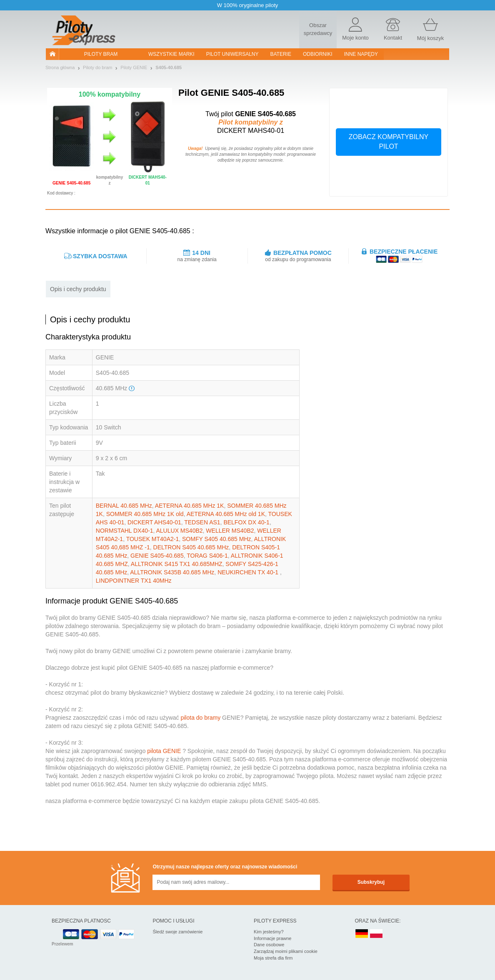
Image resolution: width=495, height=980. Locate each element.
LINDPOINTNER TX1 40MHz (134, 581)
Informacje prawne (273, 938)
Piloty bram (101, 54)
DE (362, 934)
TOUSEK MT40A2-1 (153, 539)
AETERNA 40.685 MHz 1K (190, 506)
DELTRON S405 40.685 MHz (191, 547)
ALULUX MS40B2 (180, 531)
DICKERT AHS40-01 (154, 522)
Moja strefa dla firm (273, 958)
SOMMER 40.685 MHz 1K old (145, 514)
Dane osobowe (269, 945)
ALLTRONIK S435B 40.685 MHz (172, 572)
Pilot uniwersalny (232, 54)
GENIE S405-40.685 (157, 556)
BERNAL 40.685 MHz (124, 506)
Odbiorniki (318, 54)
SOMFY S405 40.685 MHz (216, 539)
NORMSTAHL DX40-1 (125, 531)
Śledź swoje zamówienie (178, 932)
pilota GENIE (164, 751)
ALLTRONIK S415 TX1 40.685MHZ (177, 564)
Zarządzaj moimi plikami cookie (286, 951)
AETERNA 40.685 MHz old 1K (226, 514)
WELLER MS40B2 (230, 531)
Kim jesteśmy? (269, 932)
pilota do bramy (200, 718)
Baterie (281, 54)
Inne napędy (361, 54)
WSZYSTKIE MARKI (171, 54)
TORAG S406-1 (207, 556)
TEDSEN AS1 (202, 522)
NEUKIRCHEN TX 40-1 (249, 572)
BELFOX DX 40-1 (246, 522)
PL (377, 934)
